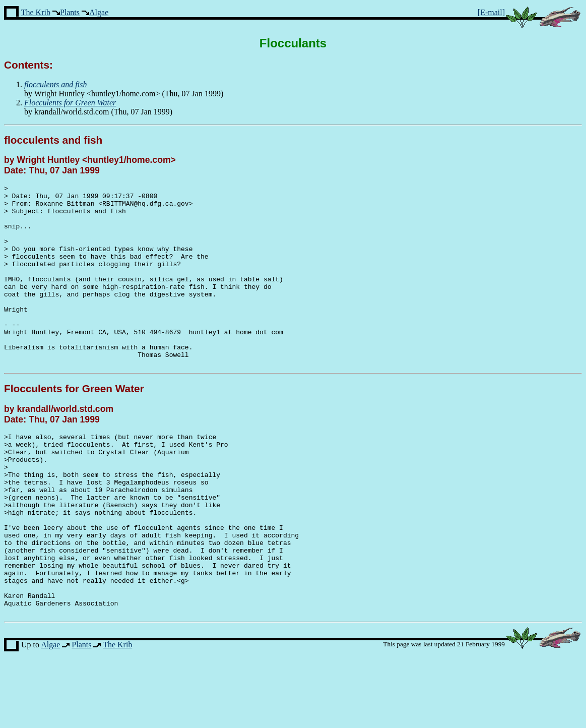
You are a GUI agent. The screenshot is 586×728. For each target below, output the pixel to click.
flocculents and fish (53, 140)
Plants (70, 12)
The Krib (36, 12)
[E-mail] (491, 12)
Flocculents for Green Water (74, 425)
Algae (99, 12)
